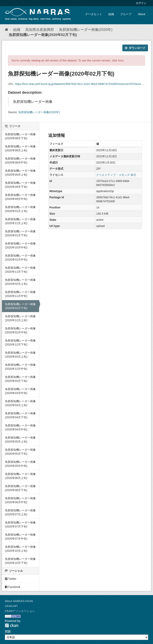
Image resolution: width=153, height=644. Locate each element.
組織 (111, 14)
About (142, 14)
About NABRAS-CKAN (19, 601)
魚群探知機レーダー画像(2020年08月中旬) (20, 161)
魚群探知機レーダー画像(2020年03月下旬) (20, 379)
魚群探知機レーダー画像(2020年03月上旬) (20, 355)
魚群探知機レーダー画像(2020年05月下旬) (20, 452)
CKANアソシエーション (20, 611)
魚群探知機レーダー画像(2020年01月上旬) (20, 209)
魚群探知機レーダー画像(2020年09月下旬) (20, 185)
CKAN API (11, 606)
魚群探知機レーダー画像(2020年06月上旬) (20, 476)
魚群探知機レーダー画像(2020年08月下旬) (20, 136)
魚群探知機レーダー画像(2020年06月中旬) (20, 500)
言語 (8, 631)
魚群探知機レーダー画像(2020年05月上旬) (20, 440)
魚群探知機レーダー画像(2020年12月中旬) (20, 367)
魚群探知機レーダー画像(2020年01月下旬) (20, 233)
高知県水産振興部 (40, 30)
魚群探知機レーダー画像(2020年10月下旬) (20, 561)
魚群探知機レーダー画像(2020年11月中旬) (20, 294)
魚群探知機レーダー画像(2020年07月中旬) (20, 537)
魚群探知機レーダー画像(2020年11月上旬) (20, 221)
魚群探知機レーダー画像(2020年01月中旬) (20, 258)
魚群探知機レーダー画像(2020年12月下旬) (20, 342)
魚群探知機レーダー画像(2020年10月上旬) (20, 549)
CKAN (12, 625)
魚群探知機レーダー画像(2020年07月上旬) (20, 512)
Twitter (11, 579)
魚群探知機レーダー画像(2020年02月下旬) (43, 35)
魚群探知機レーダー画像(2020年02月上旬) (20, 282)
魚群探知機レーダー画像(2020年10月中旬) (20, 245)
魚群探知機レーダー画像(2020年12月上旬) (20, 318)
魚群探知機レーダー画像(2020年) (86, 30)
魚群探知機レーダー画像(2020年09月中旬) (20, 197)
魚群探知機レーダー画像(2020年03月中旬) (20, 391)
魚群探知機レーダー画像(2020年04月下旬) (20, 415)
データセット (94, 14)
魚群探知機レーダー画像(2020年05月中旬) (20, 464)
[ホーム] (6, 30)
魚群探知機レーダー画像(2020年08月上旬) (20, 148)
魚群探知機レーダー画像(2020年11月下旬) (20, 270)
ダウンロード (135, 48)
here (121, 60)
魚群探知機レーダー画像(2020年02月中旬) (20, 330)
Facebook (13, 587)
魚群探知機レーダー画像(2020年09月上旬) (20, 173)
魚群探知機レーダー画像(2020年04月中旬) (20, 427)
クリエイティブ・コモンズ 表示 (116, 175)
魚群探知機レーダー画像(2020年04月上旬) (20, 403)
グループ (126, 14)
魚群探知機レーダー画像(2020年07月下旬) (20, 524)
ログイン (141, 3)
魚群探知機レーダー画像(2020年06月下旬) (20, 488)
